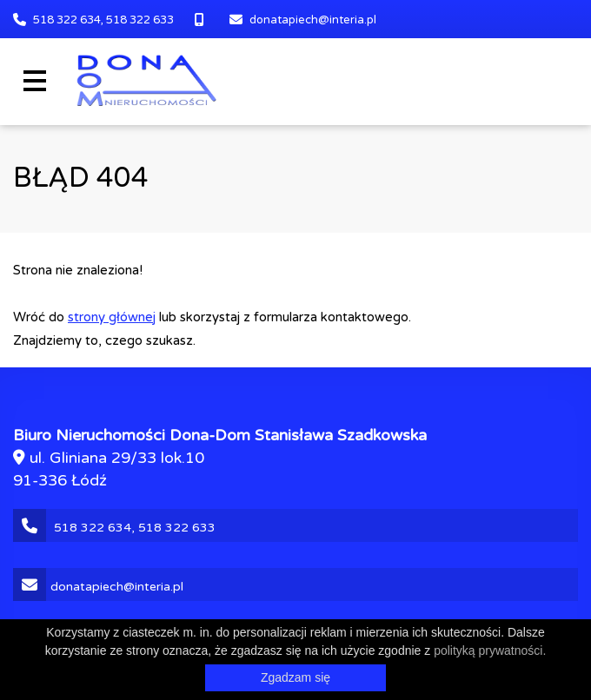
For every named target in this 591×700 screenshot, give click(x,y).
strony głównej (112, 317)
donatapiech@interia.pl (313, 20)
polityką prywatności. (490, 650)
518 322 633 (140, 20)
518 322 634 (67, 20)
